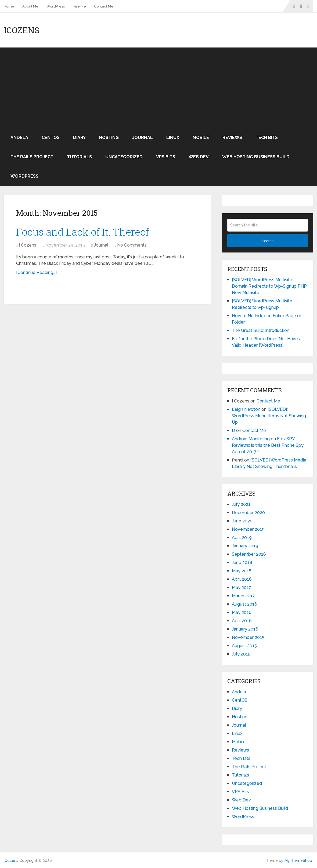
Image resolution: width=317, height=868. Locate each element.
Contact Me (104, 6)
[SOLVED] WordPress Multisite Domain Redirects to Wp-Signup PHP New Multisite (269, 286)
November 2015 (248, 637)
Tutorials (79, 157)
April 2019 (242, 538)
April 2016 (242, 621)
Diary (79, 138)
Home (9, 6)
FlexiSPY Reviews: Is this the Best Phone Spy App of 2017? (268, 445)
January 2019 (245, 546)
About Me (30, 6)
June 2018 (242, 563)
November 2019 (248, 529)
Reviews (232, 138)
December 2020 (248, 513)
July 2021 (241, 504)
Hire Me (79, 6)
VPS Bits (166, 157)
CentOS (51, 138)
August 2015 (244, 646)
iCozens (22, 30)
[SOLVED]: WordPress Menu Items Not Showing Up (269, 416)
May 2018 (242, 571)
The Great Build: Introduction (261, 330)
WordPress (56, 6)
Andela (19, 138)
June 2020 (242, 521)
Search (268, 241)
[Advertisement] (158, 88)
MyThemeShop (298, 860)
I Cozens (28, 245)
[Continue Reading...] (36, 273)
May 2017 (242, 587)
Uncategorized (124, 157)
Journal (143, 138)
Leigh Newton (246, 409)
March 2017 (243, 596)
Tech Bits (267, 138)
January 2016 (245, 629)
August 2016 (244, 604)
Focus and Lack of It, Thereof (84, 232)
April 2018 (242, 579)
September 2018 (249, 554)
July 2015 (241, 654)
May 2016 (242, 612)
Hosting (109, 138)
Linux (173, 138)
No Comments (132, 245)
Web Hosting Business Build (256, 157)
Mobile (201, 138)
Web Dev (199, 157)
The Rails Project (32, 157)
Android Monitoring (251, 439)
